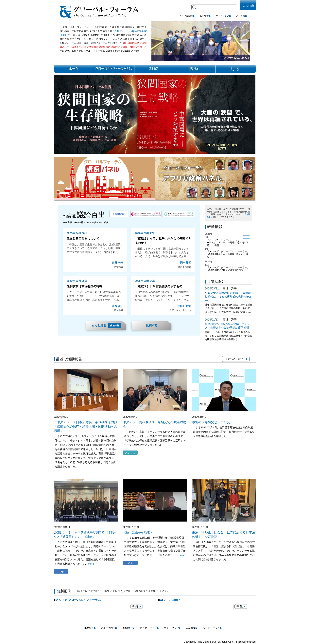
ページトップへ (212, 628)
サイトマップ (224, 16)
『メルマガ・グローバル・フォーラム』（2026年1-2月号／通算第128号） (228, 253)
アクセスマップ (149, 628)
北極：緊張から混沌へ (138, 532)
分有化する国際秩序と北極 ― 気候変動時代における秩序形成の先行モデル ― (228, 297)
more (91, 564)
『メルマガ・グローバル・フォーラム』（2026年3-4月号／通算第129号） (227, 243)
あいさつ (130, 453)
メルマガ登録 (187, 16)
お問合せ (206, 16)
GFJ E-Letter (170, 600)
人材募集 (242, 16)
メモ (61, 571)
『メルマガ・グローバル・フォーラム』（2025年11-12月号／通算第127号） (228, 269)
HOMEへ (90, 628)
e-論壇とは (119, 214)
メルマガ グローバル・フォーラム (78, 600)
